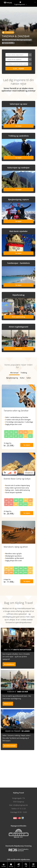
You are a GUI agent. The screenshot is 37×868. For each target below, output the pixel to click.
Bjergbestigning (12, 378)
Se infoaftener (9, 664)
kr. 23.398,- (9, 445)
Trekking (24, 373)
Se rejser (18, 69)
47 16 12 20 (22, 809)
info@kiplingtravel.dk (20, 805)
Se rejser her (8, 32)
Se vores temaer (10, 746)
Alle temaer (14, 373)
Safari (29, 378)
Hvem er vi (8, 704)
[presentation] (35, 2)
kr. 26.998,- (9, 514)
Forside (4, 865)
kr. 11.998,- (9, 582)
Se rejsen (27, 445)
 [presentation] (32, 396)
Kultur (22, 378)
